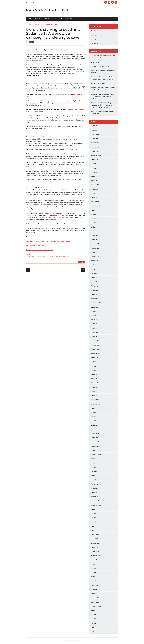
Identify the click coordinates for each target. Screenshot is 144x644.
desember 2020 (96, 391)
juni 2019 (94, 467)
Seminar (94, 39)
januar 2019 (95, 488)
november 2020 (96, 396)
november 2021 (96, 345)
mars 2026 (94, 130)
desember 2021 (96, 341)
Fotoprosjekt (70, 19)
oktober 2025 (95, 151)
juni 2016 (94, 619)
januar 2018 (95, 539)
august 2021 (95, 358)
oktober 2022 (95, 299)
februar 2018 (95, 535)
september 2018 (96, 505)
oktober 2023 (95, 252)
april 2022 (94, 324)
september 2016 (96, 606)
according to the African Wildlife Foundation (53, 218)
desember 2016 (96, 594)
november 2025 (96, 147)
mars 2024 (94, 231)
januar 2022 (95, 337)
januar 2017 (95, 589)
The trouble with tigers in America (36, 246)
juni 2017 (94, 568)
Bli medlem (58, 19)
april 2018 (94, 526)
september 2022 (96, 303)
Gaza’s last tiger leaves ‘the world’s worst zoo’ (39, 250)
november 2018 (96, 497)
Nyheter (38, 19)
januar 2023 (95, 290)
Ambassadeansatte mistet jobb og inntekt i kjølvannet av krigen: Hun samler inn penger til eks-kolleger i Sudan (103, 105)
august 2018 (95, 509)
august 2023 (95, 261)
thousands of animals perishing (76, 109)
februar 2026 (95, 134)
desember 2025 (96, 143)
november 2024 (96, 198)
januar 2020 (95, 438)
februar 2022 (95, 332)
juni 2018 (94, 518)
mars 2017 (94, 581)
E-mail (113, 2)
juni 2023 (94, 269)
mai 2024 (94, 223)
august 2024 (95, 210)
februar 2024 (95, 235)
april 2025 (94, 176)
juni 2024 (94, 219)
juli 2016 (94, 615)
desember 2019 (96, 442)
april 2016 (94, 627)
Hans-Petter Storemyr (52, 24)
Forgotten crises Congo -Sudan (100, 66)
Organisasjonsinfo (96, 35)
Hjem (30, 19)
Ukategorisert (95, 43)
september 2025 (96, 155)
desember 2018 (96, 493)
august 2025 (95, 160)
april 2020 (94, 425)
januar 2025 (95, 189)
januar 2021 (95, 387)
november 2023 (96, 248)
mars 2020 (94, 429)
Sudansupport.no (47, 10)
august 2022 (95, 307)
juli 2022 (94, 311)
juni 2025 (94, 168)
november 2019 (96, 446)
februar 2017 (95, 585)
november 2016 (96, 598)
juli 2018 (94, 514)
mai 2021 (94, 370)
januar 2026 (95, 139)
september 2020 (96, 404)
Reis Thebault (51, 50)
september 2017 (96, 556)
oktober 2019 (95, 450)
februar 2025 (95, 185)
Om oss (47, 19)
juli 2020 (94, 412)
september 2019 (96, 455)
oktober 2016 (95, 602)
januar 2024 (95, 240)
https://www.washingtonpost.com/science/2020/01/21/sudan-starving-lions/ (48, 256)
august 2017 (95, 560)
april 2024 (94, 227)
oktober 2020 (95, 400)
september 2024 (96, 206)
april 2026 (94, 126)
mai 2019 (94, 471)
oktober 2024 (95, 202)
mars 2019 (94, 480)
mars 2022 (94, 328)
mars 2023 (94, 282)
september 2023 (96, 257)
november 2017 (96, 547)
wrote (69, 180)
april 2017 (94, 577)
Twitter (109, 2)
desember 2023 (96, 244)
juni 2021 (94, 366)
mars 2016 (94, 632)
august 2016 (95, 610)
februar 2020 (95, 434)
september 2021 (96, 353)
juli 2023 (94, 265)
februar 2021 (95, 383)
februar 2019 (95, 484)
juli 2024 (94, 214)
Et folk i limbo (95, 62)
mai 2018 (94, 522)
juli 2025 (94, 164)
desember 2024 (96, 193)
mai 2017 (94, 573)
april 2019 (94, 476)
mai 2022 (94, 320)
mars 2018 (94, 530)
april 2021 (94, 375)
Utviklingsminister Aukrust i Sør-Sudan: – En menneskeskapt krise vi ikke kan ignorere (103, 96)
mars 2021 (94, 379)
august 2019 (95, 459)
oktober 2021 (95, 349)
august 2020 (95, 408)
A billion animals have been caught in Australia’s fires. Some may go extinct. (48, 241)
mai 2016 (94, 623)
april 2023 (94, 278)
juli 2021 (94, 362)
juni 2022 (94, 316)
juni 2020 (94, 417)
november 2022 (96, 294)
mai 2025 (94, 172)
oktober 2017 (95, 551)
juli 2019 (94, 463)
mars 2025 (94, 181)
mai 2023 (94, 273)
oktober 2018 (95, 501)
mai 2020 (94, 421)
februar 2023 (95, 286)
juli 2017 (94, 564)
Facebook (106, 2)
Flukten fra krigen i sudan (98, 83)
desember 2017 (96, 543)
